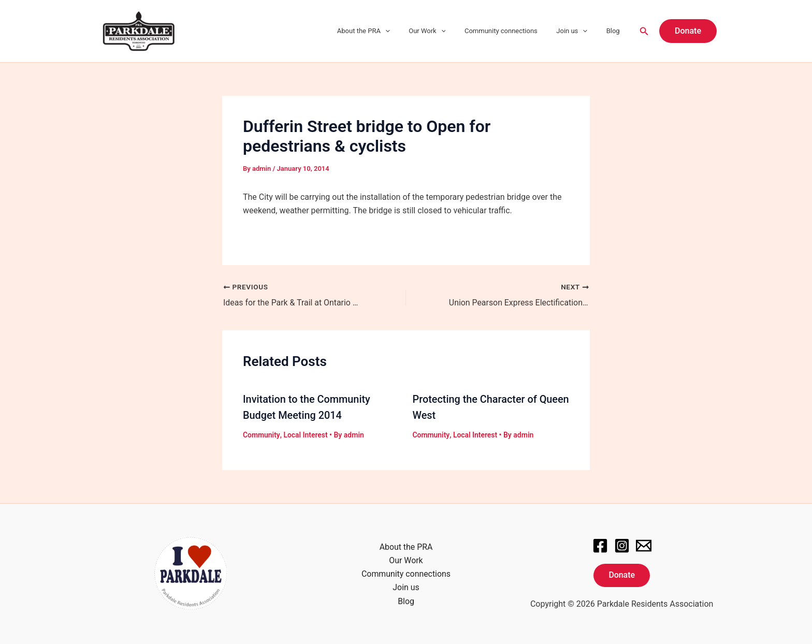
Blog (616, 31)
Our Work (446, 31)
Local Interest (306, 434)
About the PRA (388, 31)
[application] (410, 31)
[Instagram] (622, 544)
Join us (580, 31)
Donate (622, 574)
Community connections (514, 31)
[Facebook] (600, 544)
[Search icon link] (644, 31)
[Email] (644, 544)
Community (261, 434)
